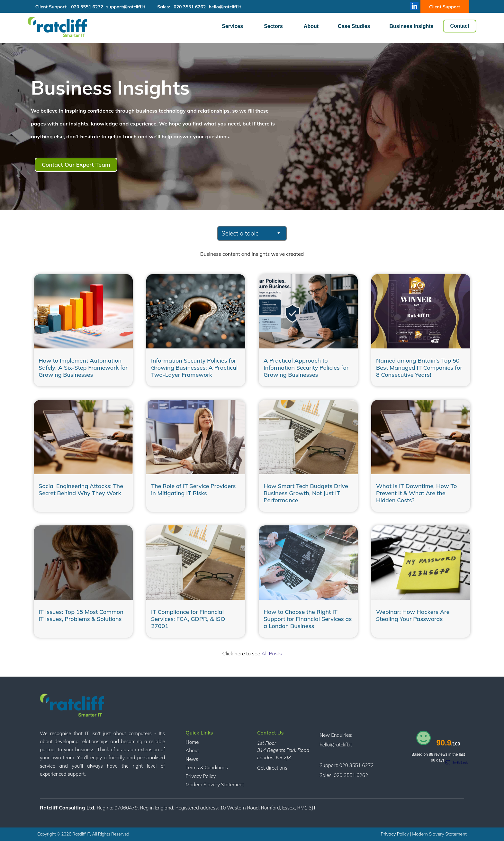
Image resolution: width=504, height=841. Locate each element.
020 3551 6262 (190, 7)
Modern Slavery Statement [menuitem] (215, 785)
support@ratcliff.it (126, 7)
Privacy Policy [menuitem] (201, 776)
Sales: (165, 7)
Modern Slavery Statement (439, 834)
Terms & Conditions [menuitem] (207, 767)
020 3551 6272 (87, 7)
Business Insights (412, 26)
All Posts (271, 653)
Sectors (273, 26)
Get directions (272, 768)
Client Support (445, 7)
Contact (460, 26)
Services (232, 26)
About (311, 26)
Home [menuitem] (192, 742)
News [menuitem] (192, 759)
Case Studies (354, 26)
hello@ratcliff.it (225, 7)
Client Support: (53, 7)
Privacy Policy (396, 834)
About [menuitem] (192, 750)
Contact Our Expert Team (76, 165)
